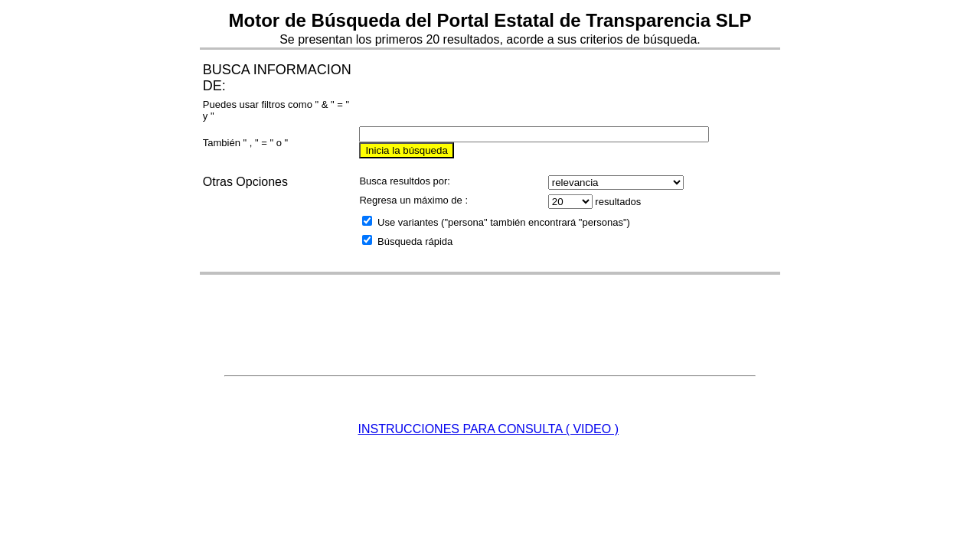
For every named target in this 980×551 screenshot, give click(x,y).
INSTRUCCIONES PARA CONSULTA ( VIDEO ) (489, 429)
